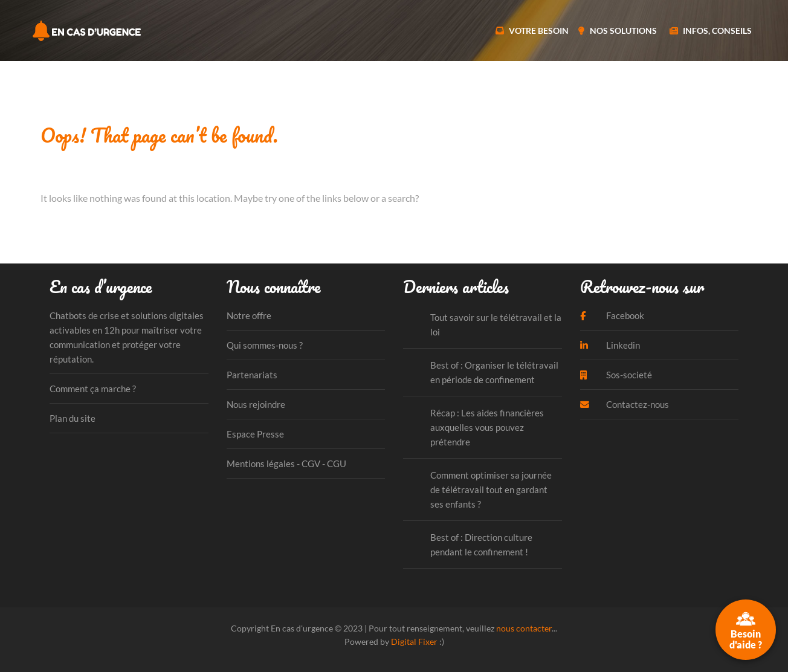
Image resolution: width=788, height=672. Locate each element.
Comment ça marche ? (93, 389)
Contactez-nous (625, 404)
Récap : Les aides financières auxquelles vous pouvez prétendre (487, 427)
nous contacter (524, 628)
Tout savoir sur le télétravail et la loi (496, 325)
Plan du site (73, 418)
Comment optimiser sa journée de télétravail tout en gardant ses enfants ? (491, 489)
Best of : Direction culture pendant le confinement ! (481, 544)
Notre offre (249, 315)
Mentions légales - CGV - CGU (286, 464)
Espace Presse (255, 434)
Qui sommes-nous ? (265, 345)
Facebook (612, 315)
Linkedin (610, 345)
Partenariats (252, 375)
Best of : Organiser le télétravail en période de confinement (494, 372)
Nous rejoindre (256, 404)
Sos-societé (616, 375)
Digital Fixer (414, 641)
